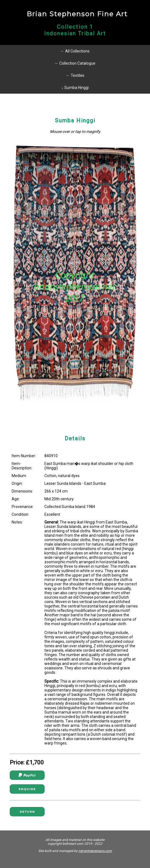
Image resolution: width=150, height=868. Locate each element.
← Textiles (75, 75)
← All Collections (75, 51)
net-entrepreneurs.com (95, 851)
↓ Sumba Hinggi (75, 88)
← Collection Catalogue (75, 63)
